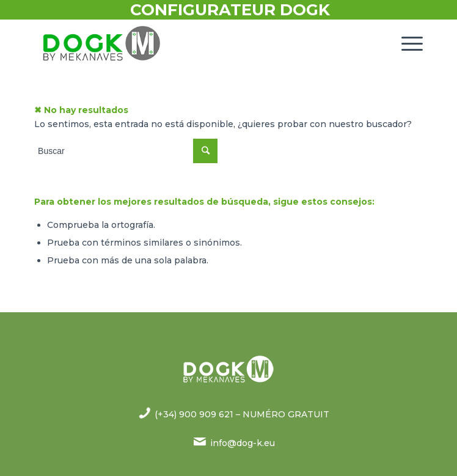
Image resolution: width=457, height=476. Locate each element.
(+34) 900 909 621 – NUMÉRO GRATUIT (242, 414)
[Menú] (406, 43)
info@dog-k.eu (243, 443)
